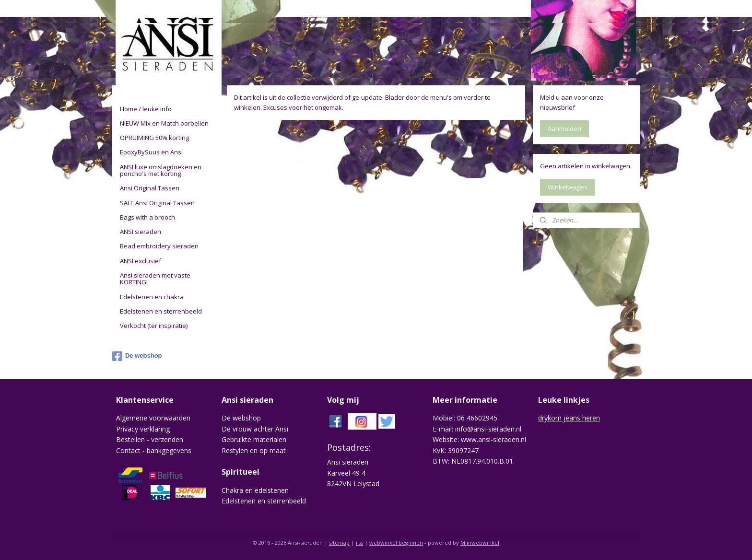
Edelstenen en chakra (152, 297)
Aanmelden (564, 128)
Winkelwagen (567, 187)
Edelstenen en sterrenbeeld (161, 311)
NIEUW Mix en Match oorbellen (164, 123)
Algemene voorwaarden (153, 418)
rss (359, 542)
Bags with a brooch (147, 217)
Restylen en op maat (254, 450)
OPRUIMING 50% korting (154, 138)
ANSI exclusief (141, 261)
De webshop (137, 356)
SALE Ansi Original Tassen (157, 203)
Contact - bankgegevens (154, 450)
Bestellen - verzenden (150, 439)
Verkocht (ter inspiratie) (154, 326)
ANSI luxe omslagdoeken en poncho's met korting (161, 170)
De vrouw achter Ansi (255, 429)
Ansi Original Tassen (150, 188)
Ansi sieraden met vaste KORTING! (155, 279)
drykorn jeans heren (569, 418)
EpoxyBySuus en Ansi (151, 152)
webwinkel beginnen (396, 542)
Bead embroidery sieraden (159, 246)
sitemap (339, 542)
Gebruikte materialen (254, 439)
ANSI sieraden (141, 232)
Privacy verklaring (143, 429)
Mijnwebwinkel (480, 542)
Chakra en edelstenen (255, 490)
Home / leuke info (146, 109)
